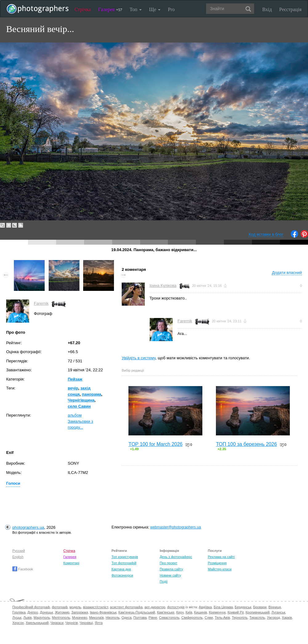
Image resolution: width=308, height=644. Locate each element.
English (18, 557)
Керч (180, 612)
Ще (155, 9)
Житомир (62, 612)
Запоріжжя (80, 612)
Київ (189, 612)
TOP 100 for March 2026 (156, 444)
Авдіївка (205, 607)
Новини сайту (170, 575)
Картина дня (121, 569)
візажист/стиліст (95, 607)
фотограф (60, 607)
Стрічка (83, 9)
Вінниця (275, 607)
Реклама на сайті (221, 557)
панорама (92, 394)
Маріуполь (42, 618)
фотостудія (176, 607)
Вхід (267, 9)
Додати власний (287, 273)
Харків (287, 618)
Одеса (126, 618)
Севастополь (169, 618)
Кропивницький (257, 612)
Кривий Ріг (236, 612)
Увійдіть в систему (139, 358)
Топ (136, 9)
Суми (209, 618)
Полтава (140, 618)
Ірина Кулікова (163, 285)
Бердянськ (243, 607)
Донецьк (46, 612)
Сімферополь (192, 618)
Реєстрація (290, 9)
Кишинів (201, 612)
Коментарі (71, 563)
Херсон (18, 623)
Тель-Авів (222, 618)
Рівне (153, 618)
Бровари (260, 607)
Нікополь (113, 618)
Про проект (168, 563)
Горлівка (19, 612)
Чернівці (86, 623)
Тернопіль (240, 618)
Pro (171, 9)
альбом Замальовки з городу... (80, 421)
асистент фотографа (126, 607)
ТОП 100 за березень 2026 (246, 444)
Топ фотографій (124, 563)
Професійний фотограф (31, 607)
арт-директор (155, 607)
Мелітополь (61, 618)
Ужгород (274, 618)
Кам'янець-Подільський (137, 612)
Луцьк (17, 618)
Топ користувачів (125, 557)
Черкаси (57, 623)
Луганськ (278, 612)
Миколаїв (96, 618)
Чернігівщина (81, 400)
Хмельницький (37, 623)
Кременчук (217, 612)
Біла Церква (223, 607)
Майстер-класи (220, 569)
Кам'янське (166, 612)
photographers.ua (28, 527)
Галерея (110, 9)
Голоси (13, 483)
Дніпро (33, 612)
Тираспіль (257, 618)
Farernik (41, 303)
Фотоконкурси (122, 575)
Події (164, 581)
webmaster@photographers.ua (176, 527)
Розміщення (217, 563)
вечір (73, 388)
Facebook (23, 569)
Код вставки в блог (266, 234)
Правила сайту (171, 569)
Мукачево (80, 618)
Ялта (99, 623)
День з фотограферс (176, 557)
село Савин (79, 406)
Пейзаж (75, 379)
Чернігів (71, 623)
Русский (19, 551)
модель (75, 607)
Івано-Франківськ (103, 612)
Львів (28, 618)
